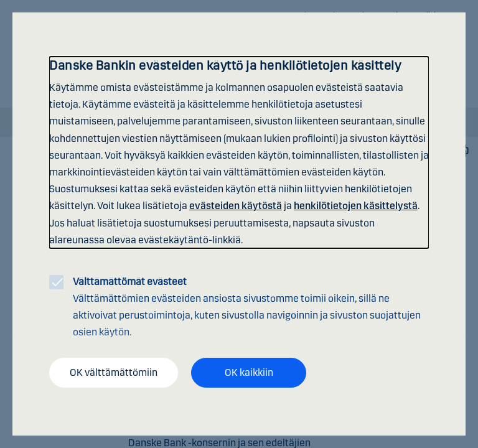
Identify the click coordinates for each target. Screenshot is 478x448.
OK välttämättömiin (114, 372)
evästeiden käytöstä (236, 206)
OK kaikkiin (249, 372)
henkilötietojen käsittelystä (356, 206)
